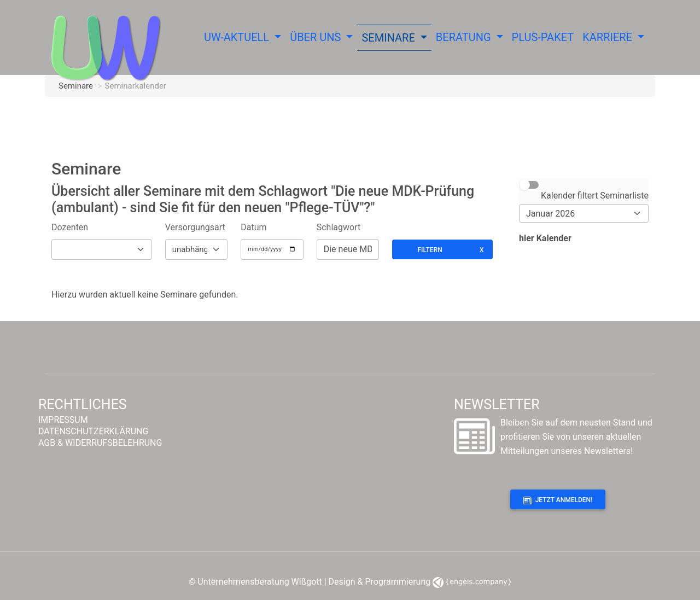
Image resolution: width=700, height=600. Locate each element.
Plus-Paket (543, 37)
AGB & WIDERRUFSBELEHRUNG (100, 443)
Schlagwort (339, 227)
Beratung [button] (465, 37)
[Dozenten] (102, 249)
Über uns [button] (317, 37)
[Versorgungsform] (196, 249)
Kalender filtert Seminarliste (595, 196)
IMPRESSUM (63, 420)
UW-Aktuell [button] (238, 37)
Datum (253, 227)
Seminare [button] (389, 38)
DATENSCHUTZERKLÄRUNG (93, 432)
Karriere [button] (609, 37)
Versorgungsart (195, 227)
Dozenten (70, 227)
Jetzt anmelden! (558, 500)
